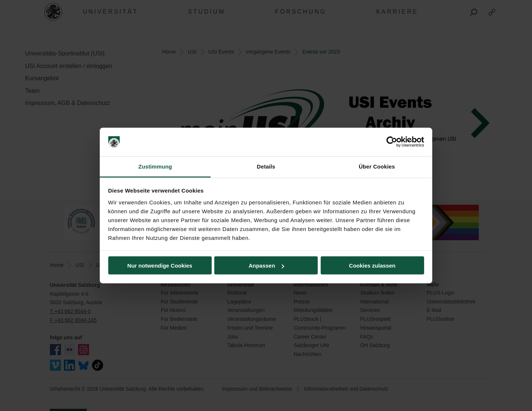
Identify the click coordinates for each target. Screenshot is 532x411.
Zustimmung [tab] (155, 166)
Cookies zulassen (372, 266)
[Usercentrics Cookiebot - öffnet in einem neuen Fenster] (392, 142)
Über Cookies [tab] (377, 166)
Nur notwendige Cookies (160, 266)
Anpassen (266, 266)
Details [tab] (266, 166)
